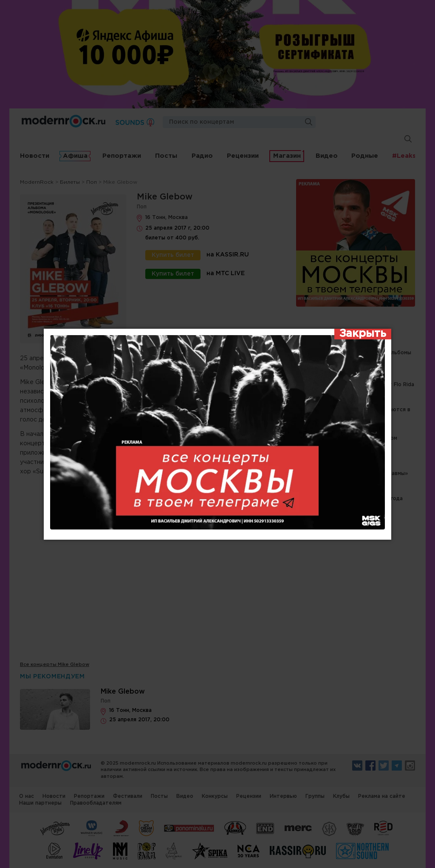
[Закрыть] (363, 334)
